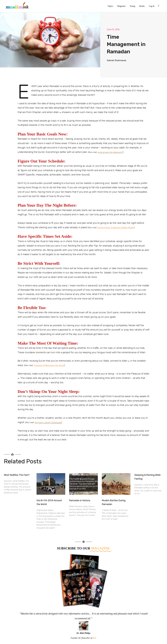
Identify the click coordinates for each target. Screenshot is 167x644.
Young (132, 6)
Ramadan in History (80, 500)
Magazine (121, 6)
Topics (110, 6)
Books (142, 6)
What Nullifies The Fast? (17, 475)
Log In (152, 6)
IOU (94, 638)
